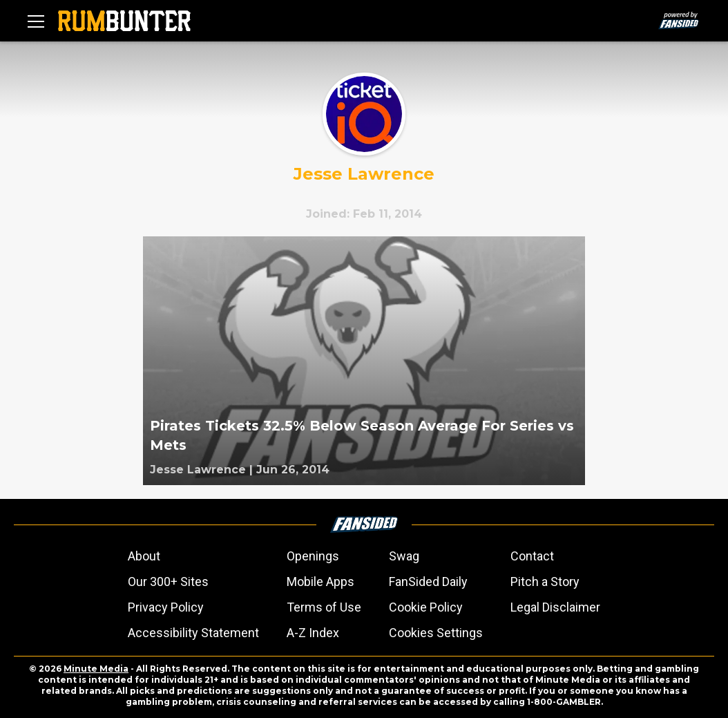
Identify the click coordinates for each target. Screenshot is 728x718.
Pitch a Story (545, 582)
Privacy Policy (166, 607)
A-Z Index (313, 633)
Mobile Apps (320, 582)
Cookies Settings (436, 633)
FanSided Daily (428, 582)
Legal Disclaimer (555, 607)
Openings (313, 556)
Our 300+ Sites (168, 582)
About (144, 556)
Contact (532, 556)
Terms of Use (324, 607)
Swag (404, 556)
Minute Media (96, 669)
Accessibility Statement (193, 633)
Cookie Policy (426, 607)
